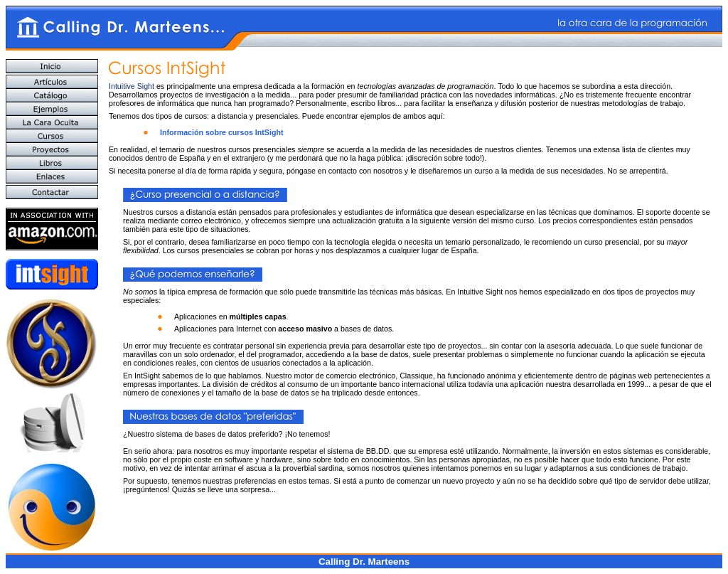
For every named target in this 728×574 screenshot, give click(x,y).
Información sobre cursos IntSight (221, 132)
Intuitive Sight (132, 86)
